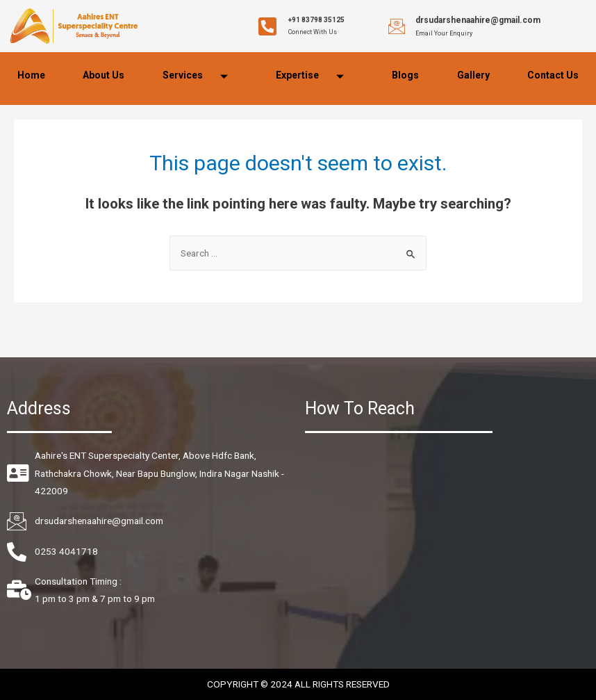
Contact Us (553, 75)
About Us (104, 75)
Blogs (405, 75)
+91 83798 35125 (316, 20)
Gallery (473, 75)
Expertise (315, 76)
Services (200, 76)
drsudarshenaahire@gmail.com (478, 20)
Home (31, 75)
